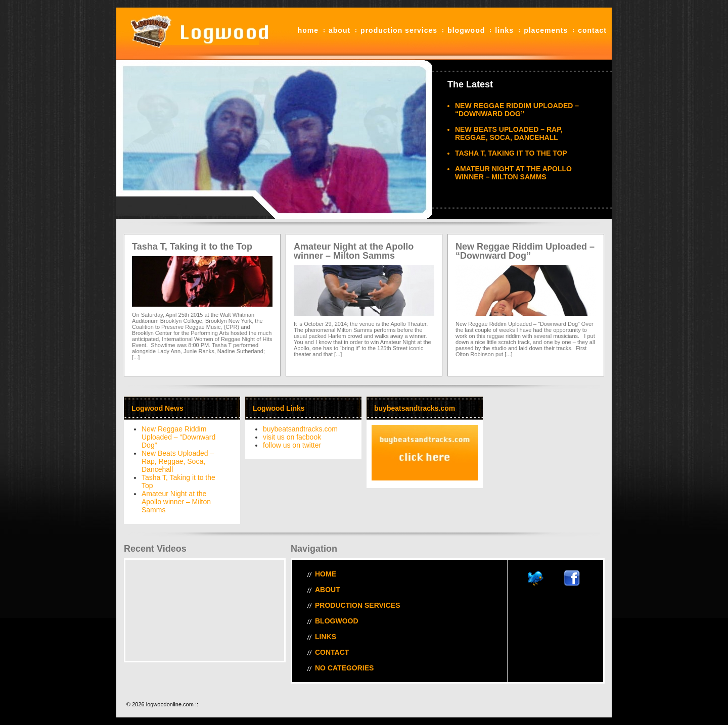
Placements (546, 30)
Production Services (399, 30)
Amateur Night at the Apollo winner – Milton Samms (513, 173)
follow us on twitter (292, 445)
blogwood (466, 30)
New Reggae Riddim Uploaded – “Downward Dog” (517, 110)
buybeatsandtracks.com (300, 429)
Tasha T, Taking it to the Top (511, 153)
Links (504, 30)
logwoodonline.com (197, 34)
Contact (592, 30)
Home (308, 30)
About (339, 30)
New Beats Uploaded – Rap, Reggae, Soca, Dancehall (509, 133)
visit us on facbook (292, 437)
